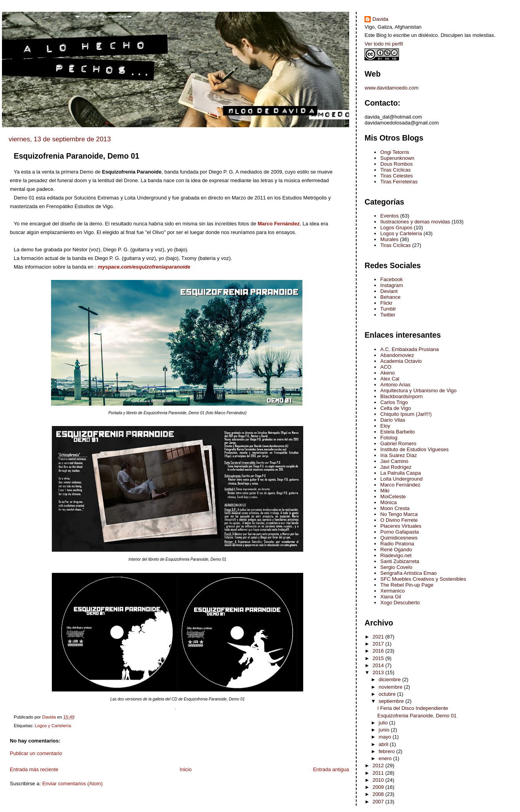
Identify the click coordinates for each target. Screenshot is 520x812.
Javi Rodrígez (396, 467)
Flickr (386, 303)
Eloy (385, 426)
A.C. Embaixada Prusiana (409, 349)
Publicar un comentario (36, 753)
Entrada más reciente (34, 769)
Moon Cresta (395, 508)
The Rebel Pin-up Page (407, 585)
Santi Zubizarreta (400, 561)
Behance (390, 297)
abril (384, 744)
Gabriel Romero (398, 443)
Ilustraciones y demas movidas (415, 222)
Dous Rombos (396, 164)
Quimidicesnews (399, 538)
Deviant (389, 291)
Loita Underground (401, 479)
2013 (379, 672)
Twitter (388, 315)
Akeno (387, 373)
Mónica (388, 502)
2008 (379, 794)
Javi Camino (394, 461)
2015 (379, 658)
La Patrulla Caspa (400, 473)
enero (386, 758)
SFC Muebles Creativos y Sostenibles (423, 579)
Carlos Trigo (394, 402)
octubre (388, 694)
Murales (389, 239)
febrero (387, 751)
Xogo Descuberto (400, 603)
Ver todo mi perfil (384, 44)
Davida (380, 19)
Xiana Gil (391, 597)
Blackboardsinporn (401, 396)
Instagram (392, 285)
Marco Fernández (400, 485)
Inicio (186, 769)
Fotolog (389, 438)
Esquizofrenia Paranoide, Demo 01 (417, 716)
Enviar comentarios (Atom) (72, 784)
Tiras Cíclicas (395, 170)
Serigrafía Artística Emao (408, 573)
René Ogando (396, 550)
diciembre (390, 679)
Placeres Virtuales (401, 526)
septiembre (392, 701)
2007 (379, 802)
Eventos (389, 216)
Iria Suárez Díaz (398, 455)
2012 (379, 765)
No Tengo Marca (399, 514)
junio (385, 730)
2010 (379, 780)
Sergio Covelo (396, 567)
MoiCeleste (393, 497)
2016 (379, 651)
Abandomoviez (397, 355)
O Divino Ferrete (399, 520)
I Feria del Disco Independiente (413, 708)
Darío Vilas (393, 420)
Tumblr (388, 309)
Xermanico (392, 591)
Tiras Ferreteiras (399, 182)
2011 (379, 773)
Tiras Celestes (396, 176)
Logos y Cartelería (53, 726)
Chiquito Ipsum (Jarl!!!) (406, 414)
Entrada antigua (331, 769)
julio (384, 723)
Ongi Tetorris (395, 152)
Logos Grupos (396, 228)
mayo (385, 737)
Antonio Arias (395, 385)
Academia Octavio (401, 361)
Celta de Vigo (395, 408)
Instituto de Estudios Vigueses (414, 449)
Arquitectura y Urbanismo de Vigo (418, 390)
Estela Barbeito (397, 432)
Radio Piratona (397, 544)
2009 (379, 787)
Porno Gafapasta (399, 532)
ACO (386, 367)
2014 (379, 665)
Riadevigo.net (396, 555)
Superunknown (397, 158)
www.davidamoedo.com (391, 88)
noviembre (391, 687)
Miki (385, 491)
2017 (379, 644)
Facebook (391, 279)
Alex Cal (390, 379)
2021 (379, 637)
